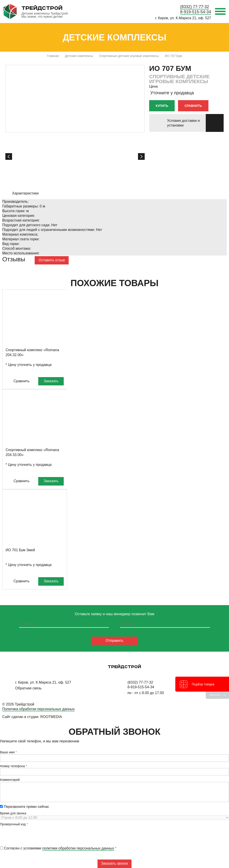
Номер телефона (12, 766)
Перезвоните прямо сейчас (25, 807)
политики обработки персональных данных (78, 848)
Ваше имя (7, 752)
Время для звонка (13, 813)
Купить (162, 106)
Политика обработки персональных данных (38, 709)
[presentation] (34, 835)
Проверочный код (13, 824)
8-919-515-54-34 (196, 12)
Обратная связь (28, 688)
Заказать (51, 381)
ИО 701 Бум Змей (20, 550)
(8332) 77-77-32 (194, 7)
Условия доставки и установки (183, 123)
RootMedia (51, 717)
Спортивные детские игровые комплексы (129, 56)
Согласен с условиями (57, 848)
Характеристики (25, 193)
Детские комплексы (79, 56)
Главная (53, 56)
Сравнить (193, 106)
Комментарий (10, 780)
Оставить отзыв (52, 260)
